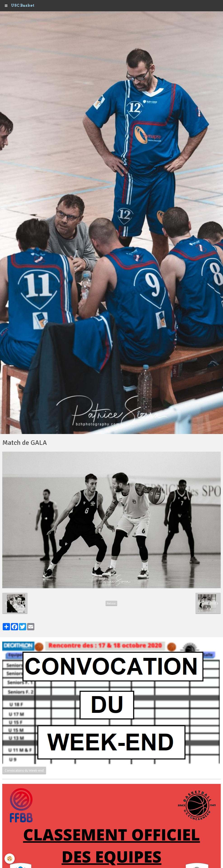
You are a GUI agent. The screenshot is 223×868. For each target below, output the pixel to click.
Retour (111, 603)
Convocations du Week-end (24, 771)
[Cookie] (10, 859)
